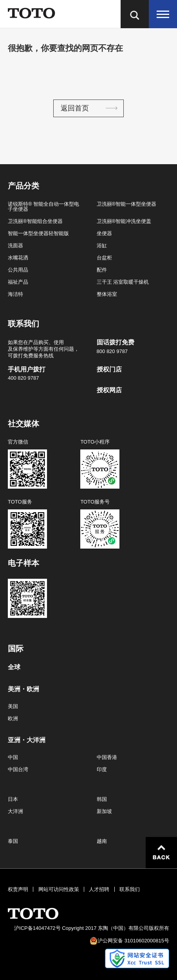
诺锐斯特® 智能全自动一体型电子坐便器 (43, 207)
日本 (13, 799)
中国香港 (107, 757)
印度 (102, 769)
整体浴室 (107, 294)
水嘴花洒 (18, 258)
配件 (102, 270)
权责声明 (18, 889)
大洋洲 (15, 811)
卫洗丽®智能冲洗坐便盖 (124, 221)
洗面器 (15, 245)
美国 (13, 706)
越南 (102, 841)
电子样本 (23, 563)
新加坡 (104, 811)
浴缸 (102, 245)
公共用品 (18, 270)
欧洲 (13, 718)
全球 (14, 667)
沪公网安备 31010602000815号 (133, 941)
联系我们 (130, 889)
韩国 (102, 799)
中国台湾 (18, 769)
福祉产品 (18, 282)
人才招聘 (99, 889)
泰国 (13, 841)
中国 (13, 757)
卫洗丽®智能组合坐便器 (35, 221)
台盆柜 (104, 258)
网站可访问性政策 (59, 889)
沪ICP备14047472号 (37, 928)
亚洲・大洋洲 (27, 740)
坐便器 (104, 233)
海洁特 (15, 294)
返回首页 (75, 108)
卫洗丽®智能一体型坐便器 (127, 204)
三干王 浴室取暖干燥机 (123, 282)
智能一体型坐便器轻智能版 (38, 233)
